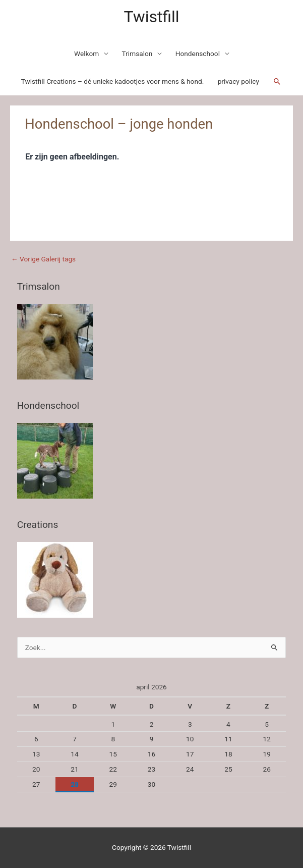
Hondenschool (198, 53)
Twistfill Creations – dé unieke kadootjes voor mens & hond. (113, 81)
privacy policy (238, 81)
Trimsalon (137, 53)
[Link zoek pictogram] (277, 82)
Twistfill (152, 17)
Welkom (86, 53)
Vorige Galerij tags (43, 259)
